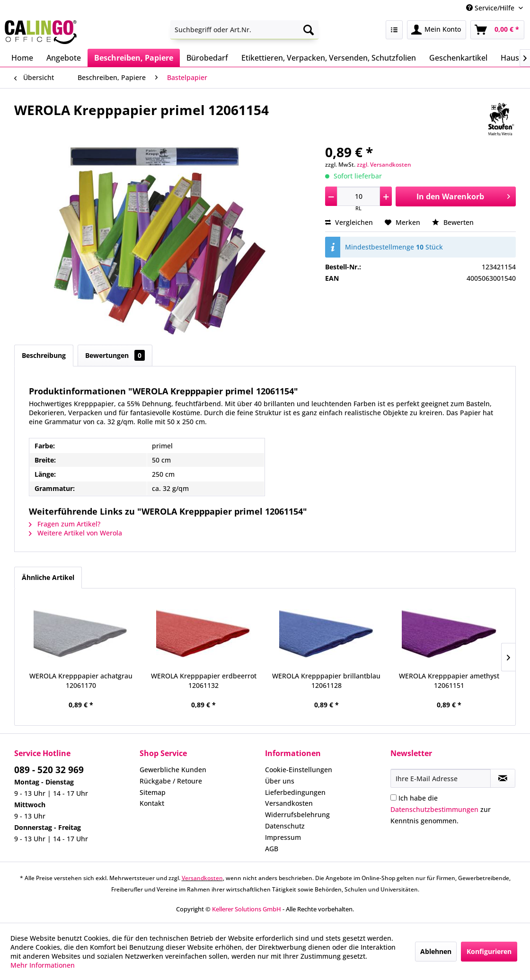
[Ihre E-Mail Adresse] (441, 778)
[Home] (22, 58)
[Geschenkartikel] (458, 58)
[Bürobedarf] (207, 58)
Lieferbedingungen (295, 792)
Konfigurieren (489, 951)
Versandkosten (289, 803)
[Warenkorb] (497, 30)
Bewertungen (115, 355)
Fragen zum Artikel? (65, 524)
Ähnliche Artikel (48, 577)
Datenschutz (285, 826)
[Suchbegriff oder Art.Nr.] (245, 30)
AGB (272, 849)
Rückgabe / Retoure (171, 781)
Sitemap (153, 792)
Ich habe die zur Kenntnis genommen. (441, 809)
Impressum (283, 837)
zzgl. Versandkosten (384, 165)
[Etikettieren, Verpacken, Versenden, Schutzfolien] (329, 58)
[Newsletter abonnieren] (503, 778)
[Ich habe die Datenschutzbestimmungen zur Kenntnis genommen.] (393, 797)
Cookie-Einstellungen (299, 770)
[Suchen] (309, 30)
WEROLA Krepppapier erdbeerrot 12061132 (204, 681)
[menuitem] (245, 30)
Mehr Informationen (43, 965)
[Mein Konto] (437, 30)
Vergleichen (349, 222)
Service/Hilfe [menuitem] (491, 8)
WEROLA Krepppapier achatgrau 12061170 (81, 681)
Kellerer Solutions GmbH (247, 909)
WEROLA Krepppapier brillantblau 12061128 (326, 681)
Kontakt (152, 803)
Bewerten (453, 222)
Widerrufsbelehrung (297, 815)
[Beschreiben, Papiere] (134, 58)
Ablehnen (436, 951)
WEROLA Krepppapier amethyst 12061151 (449, 681)
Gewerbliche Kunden (173, 770)
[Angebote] (64, 58)
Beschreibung (44, 355)
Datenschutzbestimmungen (434, 809)
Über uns (280, 781)
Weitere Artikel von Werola (75, 533)
